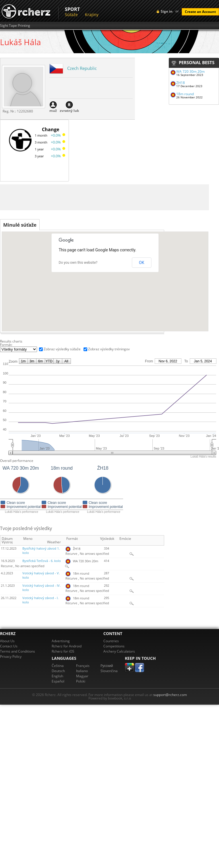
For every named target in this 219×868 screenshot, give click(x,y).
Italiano (82, 671)
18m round (185, 94)
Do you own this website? (78, 263)
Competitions (114, 646)
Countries (111, 641)
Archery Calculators (119, 651)
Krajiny (92, 15)
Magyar (82, 676)
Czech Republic (82, 68)
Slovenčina (109, 671)
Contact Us (9, 646)
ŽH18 (181, 83)
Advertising (61, 641)
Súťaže (71, 15)
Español (58, 681)
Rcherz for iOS (63, 651)
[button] (99, 302)
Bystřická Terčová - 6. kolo (42, 561)
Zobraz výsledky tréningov (109, 349)
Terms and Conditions (18, 651)
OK (142, 263)
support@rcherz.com (170, 695)
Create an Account (200, 12)
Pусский (107, 666)
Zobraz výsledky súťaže (62, 349)
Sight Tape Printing (15, 26)
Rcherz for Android (67, 646)
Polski (81, 681)
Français (83, 666)
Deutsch (58, 671)
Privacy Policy (11, 656)
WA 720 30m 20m (190, 71)
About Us (7, 641)
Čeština (58, 666)
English (57, 676)
